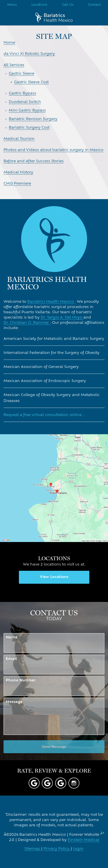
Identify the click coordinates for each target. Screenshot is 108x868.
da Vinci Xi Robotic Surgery (29, 54)
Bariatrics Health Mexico (51, 302)
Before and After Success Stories (34, 161)
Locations (39, 5)
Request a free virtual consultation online (43, 415)
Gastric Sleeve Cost (31, 82)
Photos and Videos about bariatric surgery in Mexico (53, 150)
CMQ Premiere (17, 184)
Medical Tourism (19, 139)
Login (78, 849)
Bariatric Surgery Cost (29, 128)
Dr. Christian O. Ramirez (27, 323)
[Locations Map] (54, 488)
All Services (14, 65)
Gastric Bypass (22, 94)
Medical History (18, 173)
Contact (94, 5)
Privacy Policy (57, 849)
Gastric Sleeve (22, 74)
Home (9, 43)
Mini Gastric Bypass (27, 111)
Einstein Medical (83, 840)
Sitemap (33, 849)
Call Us (68, 5)
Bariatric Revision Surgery (33, 119)
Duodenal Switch (25, 102)
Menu (12, 5)
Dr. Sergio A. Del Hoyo (62, 318)
